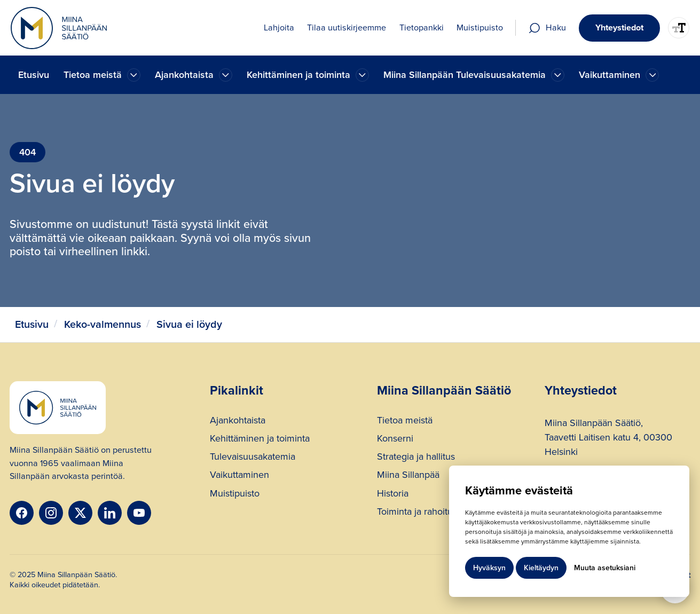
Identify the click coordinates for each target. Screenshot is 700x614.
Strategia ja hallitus (416, 458)
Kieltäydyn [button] (541, 568)
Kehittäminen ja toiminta (260, 440)
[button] (102, 75)
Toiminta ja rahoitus (417, 513)
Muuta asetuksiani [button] (605, 568)
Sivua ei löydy (189, 324)
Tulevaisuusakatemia (253, 458)
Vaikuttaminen (239, 476)
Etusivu (34, 75)
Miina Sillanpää (408, 476)
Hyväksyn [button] (489, 568)
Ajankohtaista (238, 422)
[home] (59, 28)
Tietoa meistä (405, 422)
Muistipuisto (235, 495)
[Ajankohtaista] (134, 75)
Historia (393, 495)
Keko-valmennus (103, 324)
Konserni (395, 440)
